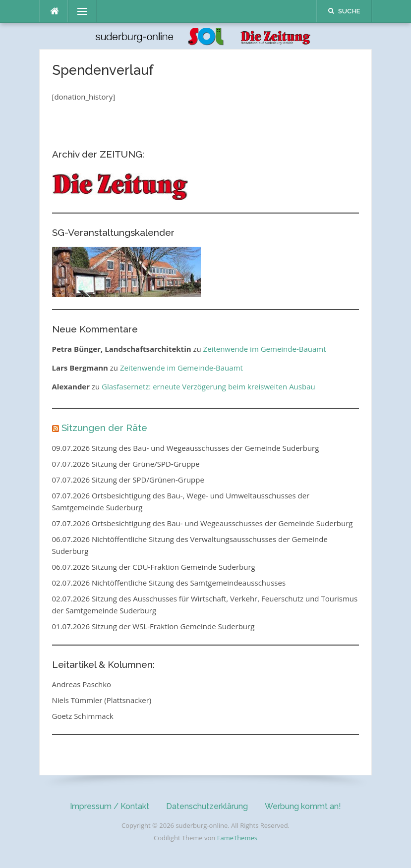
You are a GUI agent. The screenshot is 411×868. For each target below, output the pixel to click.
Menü (78, 11)
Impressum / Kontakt (110, 806)
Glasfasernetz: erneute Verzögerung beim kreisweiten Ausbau (208, 386)
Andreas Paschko (82, 684)
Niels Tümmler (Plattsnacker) (102, 700)
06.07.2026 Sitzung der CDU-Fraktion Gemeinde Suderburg (154, 567)
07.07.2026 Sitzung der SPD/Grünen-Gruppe (128, 480)
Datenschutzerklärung (207, 806)
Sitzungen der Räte (104, 428)
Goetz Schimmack (83, 716)
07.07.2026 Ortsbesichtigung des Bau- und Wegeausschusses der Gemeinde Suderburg (203, 523)
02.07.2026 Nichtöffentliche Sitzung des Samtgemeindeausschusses (169, 583)
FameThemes (237, 838)
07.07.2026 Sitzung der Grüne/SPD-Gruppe (126, 464)
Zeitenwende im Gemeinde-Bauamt (265, 349)
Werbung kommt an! (303, 806)
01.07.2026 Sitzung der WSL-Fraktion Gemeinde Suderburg (153, 626)
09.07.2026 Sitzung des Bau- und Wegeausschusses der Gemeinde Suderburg (186, 448)
